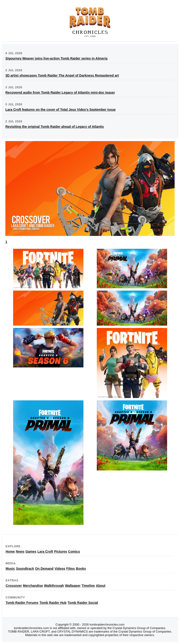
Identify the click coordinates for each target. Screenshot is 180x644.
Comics (74, 551)
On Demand (44, 569)
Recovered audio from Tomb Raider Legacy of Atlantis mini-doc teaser (60, 93)
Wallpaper (73, 586)
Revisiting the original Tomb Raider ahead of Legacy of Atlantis (55, 127)
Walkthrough (54, 586)
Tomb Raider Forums (22, 603)
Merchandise (33, 586)
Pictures (61, 551)
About (101, 586)
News (20, 551)
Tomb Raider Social (83, 603)
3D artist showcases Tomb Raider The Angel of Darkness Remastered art (62, 75)
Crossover (14, 586)
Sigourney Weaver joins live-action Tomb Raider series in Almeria (56, 58)
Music (10, 569)
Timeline (88, 586)
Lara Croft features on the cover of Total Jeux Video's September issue (60, 110)
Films (71, 569)
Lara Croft (45, 551)
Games (31, 551)
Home (10, 551)
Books (81, 569)
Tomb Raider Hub (53, 603)
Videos (60, 569)
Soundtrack (25, 569)
